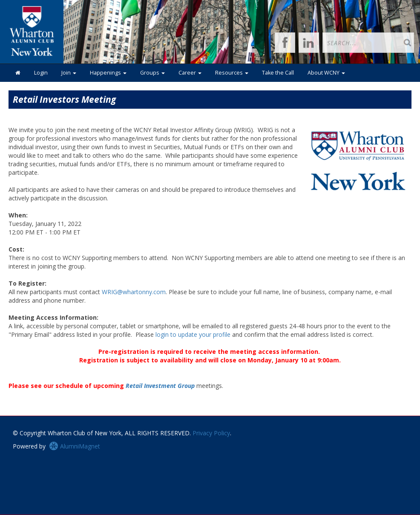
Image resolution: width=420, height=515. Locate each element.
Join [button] (69, 73)
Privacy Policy (211, 433)
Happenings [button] (108, 73)
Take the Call (278, 73)
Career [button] (190, 73)
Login (41, 73)
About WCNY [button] (326, 73)
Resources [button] (232, 73)
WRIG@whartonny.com (134, 292)
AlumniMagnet (75, 446)
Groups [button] (152, 73)
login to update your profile (193, 334)
